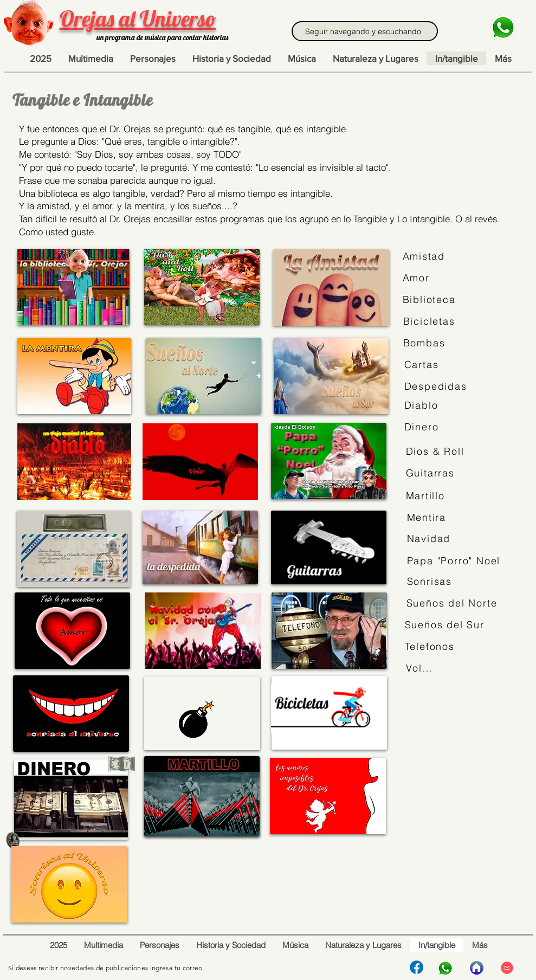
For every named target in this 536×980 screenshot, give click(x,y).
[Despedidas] (437, 386)
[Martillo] (427, 496)
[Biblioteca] (432, 300)
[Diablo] (422, 405)
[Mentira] (428, 518)
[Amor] (418, 278)
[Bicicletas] (430, 321)
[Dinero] (422, 427)
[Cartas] (422, 365)
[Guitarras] (432, 473)
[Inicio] (477, 968)
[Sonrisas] (433, 582)
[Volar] (420, 668)
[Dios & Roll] (437, 452)
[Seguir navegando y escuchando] (365, 31)
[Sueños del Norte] (455, 603)
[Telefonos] (431, 647)
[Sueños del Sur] (447, 625)
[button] (503, 58)
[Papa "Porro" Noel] (455, 561)
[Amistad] (425, 256)
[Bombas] (427, 343)
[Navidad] (430, 539)
